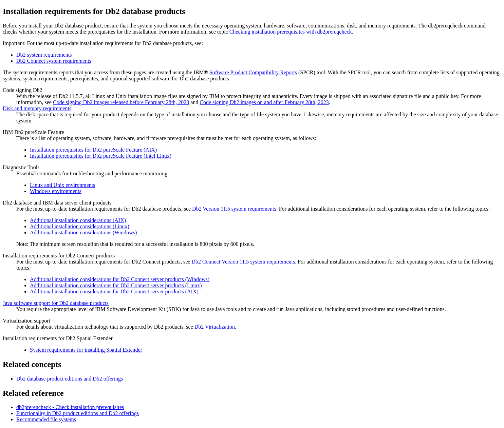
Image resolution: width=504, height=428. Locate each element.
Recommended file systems (46, 419)
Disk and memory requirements (37, 108)
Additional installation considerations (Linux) (80, 226)
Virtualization (215, 327)
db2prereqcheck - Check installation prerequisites (70, 407)
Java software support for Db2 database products (56, 303)
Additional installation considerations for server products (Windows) (120, 279)
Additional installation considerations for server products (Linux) (116, 285)
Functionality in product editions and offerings (78, 413)
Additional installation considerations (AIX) (78, 220)
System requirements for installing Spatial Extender (86, 350)
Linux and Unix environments (62, 185)
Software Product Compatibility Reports (253, 72)
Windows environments (56, 191)
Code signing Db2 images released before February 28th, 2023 (121, 102)
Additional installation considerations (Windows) (83, 232)
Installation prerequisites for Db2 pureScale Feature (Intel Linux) (101, 156)
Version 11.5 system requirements (234, 209)
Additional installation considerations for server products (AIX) (114, 291)
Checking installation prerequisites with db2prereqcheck (291, 32)
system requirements (44, 55)
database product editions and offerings (70, 379)
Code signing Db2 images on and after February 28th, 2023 (264, 102)
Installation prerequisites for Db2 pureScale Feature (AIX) (93, 150)
